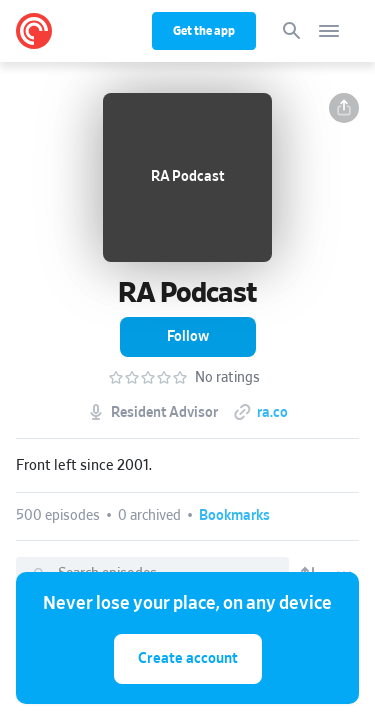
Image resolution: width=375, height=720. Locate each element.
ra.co (272, 413)
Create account (188, 658)
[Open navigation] (329, 31)
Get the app (204, 31)
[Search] (292, 31)
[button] (344, 108)
